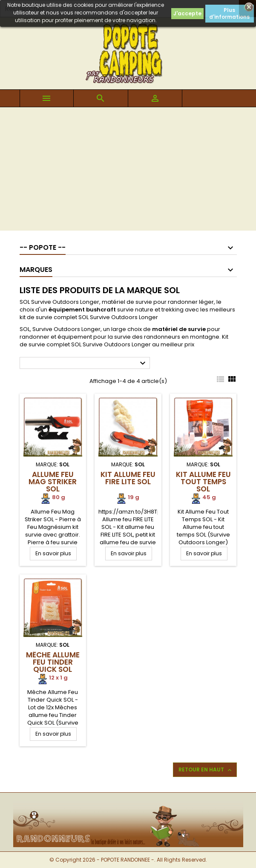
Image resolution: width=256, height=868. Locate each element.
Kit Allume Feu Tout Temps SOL (203, 482)
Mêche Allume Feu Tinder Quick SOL (53, 662)
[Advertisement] (128, 171)
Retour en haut (206, 770)
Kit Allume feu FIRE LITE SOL (128, 478)
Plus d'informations (229, 13)
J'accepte (187, 13)
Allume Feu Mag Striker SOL (53, 482)
